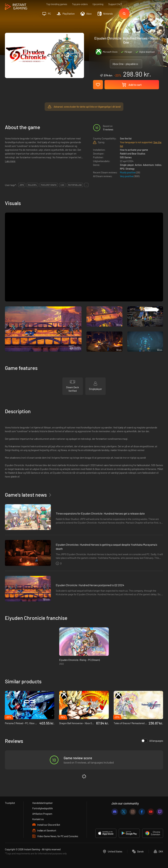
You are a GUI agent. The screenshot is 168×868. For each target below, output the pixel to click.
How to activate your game (134, 150)
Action (138, 165)
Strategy (130, 169)
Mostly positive (128, 172)
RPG (122, 169)
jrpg (22, 185)
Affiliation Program (42, 814)
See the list (126, 138)
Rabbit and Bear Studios (133, 154)
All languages (152, 741)
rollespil (32, 185)
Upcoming (98, 4)
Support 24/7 (115, 4)
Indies (158, 165)
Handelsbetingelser (42, 803)
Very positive (127, 176)
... (86, 185)
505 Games (126, 157)
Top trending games (57, 4)
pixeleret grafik (49, 185)
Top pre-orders (80, 4)
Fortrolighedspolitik (43, 808)
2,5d (62, 185)
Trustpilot (10, 803)
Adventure (148, 165)
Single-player (127, 165)
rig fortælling (75, 185)
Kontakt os (38, 819)
